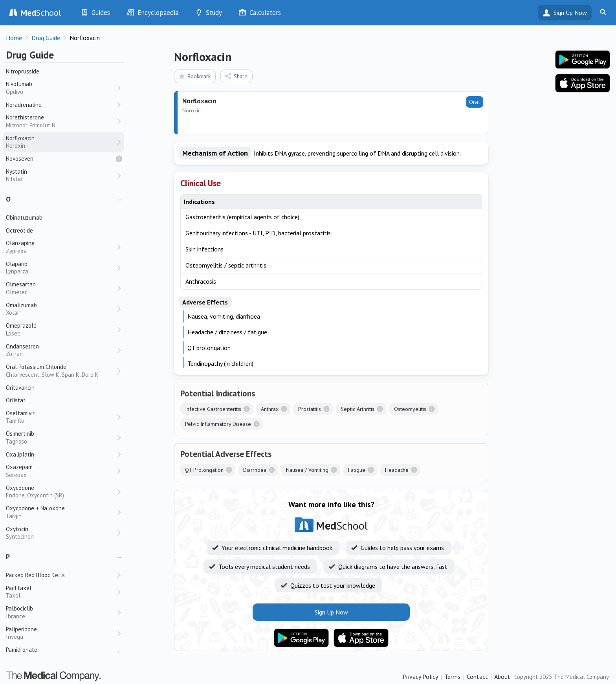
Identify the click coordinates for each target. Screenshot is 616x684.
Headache (397, 470)
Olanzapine (61, 247)
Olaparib (61, 268)
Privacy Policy (420, 677)
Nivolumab (61, 88)
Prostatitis (310, 409)
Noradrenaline (24, 105)
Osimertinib (61, 437)
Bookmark (194, 76)
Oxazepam (61, 471)
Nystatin (61, 175)
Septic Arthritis (357, 409)
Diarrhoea (255, 470)
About (502, 677)
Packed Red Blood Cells (35, 575)
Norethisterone (61, 121)
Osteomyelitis (410, 409)
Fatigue (357, 470)
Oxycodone (61, 492)
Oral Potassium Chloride (61, 371)
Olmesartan (61, 288)
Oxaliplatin (20, 454)
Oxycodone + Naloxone (61, 512)
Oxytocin (61, 533)
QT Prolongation (204, 470)
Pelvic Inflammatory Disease (218, 424)
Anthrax (270, 409)
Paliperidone (61, 633)
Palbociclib (61, 612)
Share (236, 76)
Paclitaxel (61, 592)
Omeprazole (61, 329)
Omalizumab (61, 309)
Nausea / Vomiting (307, 470)
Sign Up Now (570, 13)
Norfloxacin (61, 142)
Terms (452, 677)
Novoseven (20, 159)
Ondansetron (61, 350)
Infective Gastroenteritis (213, 409)
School (41, 13)
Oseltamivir (61, 417)
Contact (477, 677)
